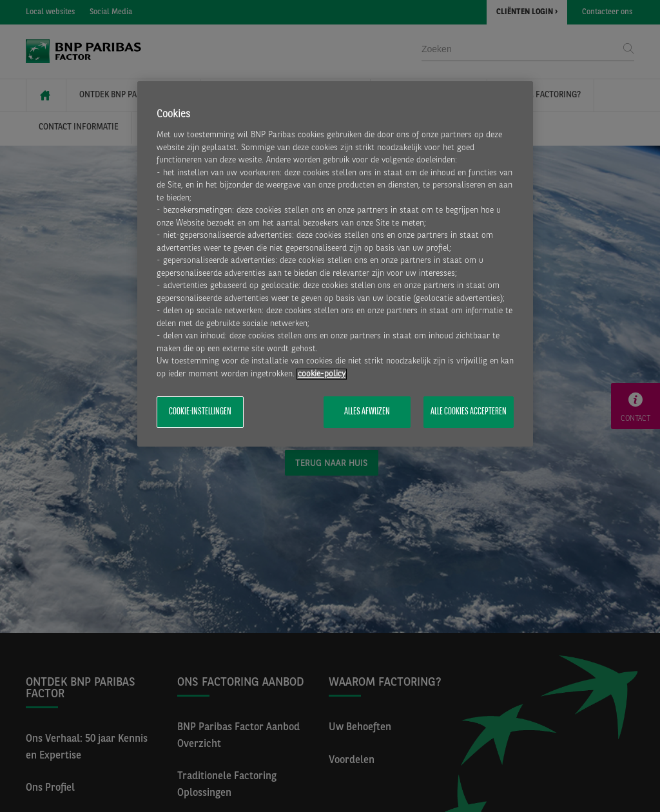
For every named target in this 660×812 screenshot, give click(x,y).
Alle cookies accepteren (469, 412)
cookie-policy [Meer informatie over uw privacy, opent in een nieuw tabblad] (322, 374)
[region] (335, 264)
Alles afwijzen (367, 412)
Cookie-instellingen (200, 412)
